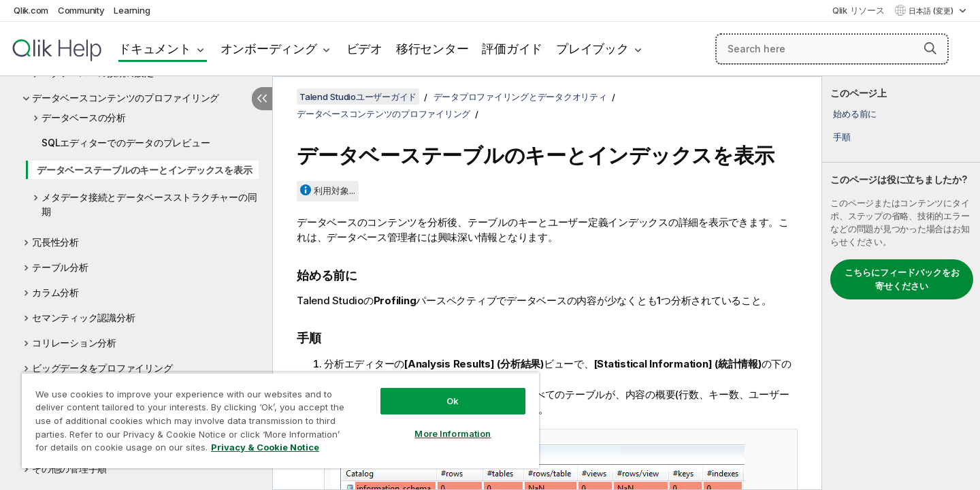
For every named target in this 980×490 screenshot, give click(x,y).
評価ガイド (512, 49)
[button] (930, 48)
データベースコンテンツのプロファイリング (126, 98)
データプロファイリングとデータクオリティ (520, 97)
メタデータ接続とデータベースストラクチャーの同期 (149, 204)
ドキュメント (155, 49)
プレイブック (592, 49)
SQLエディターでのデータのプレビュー (126, 143)
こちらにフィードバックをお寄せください (902, 279)
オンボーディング (269, 49)
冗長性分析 (55, 242)
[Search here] (832, 49)
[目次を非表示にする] (262, 99)
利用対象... (334, 191)
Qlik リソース (859, 10)
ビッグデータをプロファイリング (102, 368)
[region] (280, 420)
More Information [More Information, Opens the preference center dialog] (453, 434)
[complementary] (901, 283)
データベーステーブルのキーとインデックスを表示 (144, 170)
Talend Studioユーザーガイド (358, 97)
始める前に (855, 114)
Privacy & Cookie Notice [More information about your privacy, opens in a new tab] (265, 447)
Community (81, 10)
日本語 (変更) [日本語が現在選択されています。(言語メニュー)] (932, 11)
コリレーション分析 (74, 343)
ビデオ (364, 49)
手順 (842, 137)
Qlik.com (31, 10)
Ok (453, 401)
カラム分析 (55, 292)
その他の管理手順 (69, 469)
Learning (132, 10)
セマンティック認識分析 (83, 317)
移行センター (432, 49)
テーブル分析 (60, 267)
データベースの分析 (84, 117)
